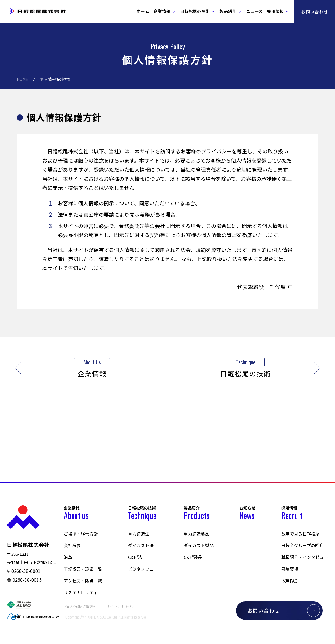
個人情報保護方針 (81, 607)
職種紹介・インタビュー (305, 557)
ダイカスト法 (141, 545)
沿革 (68, 557)
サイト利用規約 (120, 607)
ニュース (255, 11)
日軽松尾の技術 (195, 11)
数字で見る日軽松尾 (300, 534)
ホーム (143, 11)
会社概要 (72, 545)
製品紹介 (228, 11)
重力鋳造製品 (197, 534)
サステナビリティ (81, 592)
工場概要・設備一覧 (83, 569)
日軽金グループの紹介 (302, 545)
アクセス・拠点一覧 (83, 581)
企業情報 (162, 11)
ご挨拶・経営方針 (81, 534)
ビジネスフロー (143, 569)
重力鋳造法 (139, 534)
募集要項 (290, 569)
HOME (22, 79)
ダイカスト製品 (199, 545)
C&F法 (135, 557)
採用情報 (275, 11)
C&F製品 (193, 557)
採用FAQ (289, 581)
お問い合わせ (315, 12)
